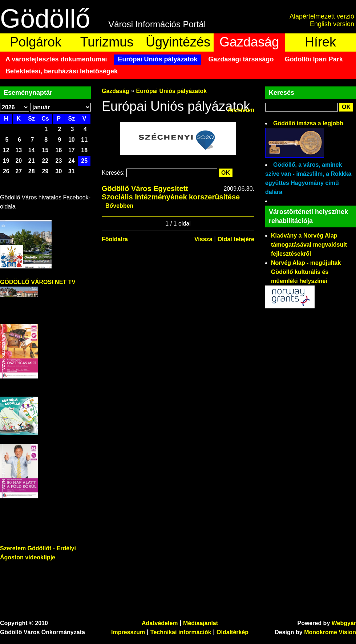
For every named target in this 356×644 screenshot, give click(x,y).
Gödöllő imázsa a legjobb (308, 123)
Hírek (320, 42)
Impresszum (128, 632)
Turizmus (107, 42)
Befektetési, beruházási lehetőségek (62, 71)
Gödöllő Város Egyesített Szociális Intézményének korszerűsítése (171, 193)
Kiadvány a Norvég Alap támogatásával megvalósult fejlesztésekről (309, 245)
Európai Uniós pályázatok (157, 59)
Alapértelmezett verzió (322, 16)
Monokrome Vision (330, 632)
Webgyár (344, 623)
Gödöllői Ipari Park (314, 59)
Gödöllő (45, 19)
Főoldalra (115, 239)
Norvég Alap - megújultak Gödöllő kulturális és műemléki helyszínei (306, 272)
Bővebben (119, 206)
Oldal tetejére (236, 239)
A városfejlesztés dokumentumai (56, 59)
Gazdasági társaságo (241, 59)
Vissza (203, 239)
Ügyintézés (178, 42)
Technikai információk (181, 632)
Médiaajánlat (201, 623)
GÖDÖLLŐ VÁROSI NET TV (38, 282)
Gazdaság (249, 42)
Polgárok (36, 42)
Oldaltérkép (232, 632)
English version (332, 24)
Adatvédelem (160, 623)
